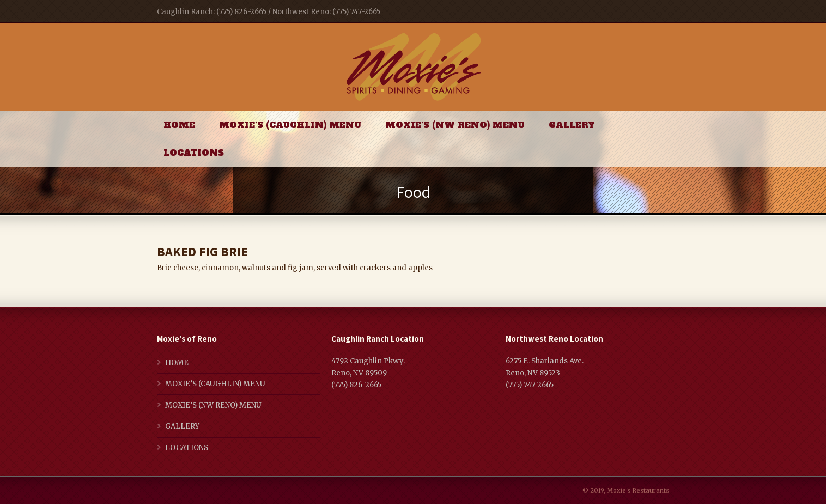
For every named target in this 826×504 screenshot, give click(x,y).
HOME (179, 125)
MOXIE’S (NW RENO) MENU (455, 125)
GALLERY (572, 125)
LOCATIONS (194, 153)
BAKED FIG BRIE (202, 251)
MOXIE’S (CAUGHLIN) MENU (290, 125)
